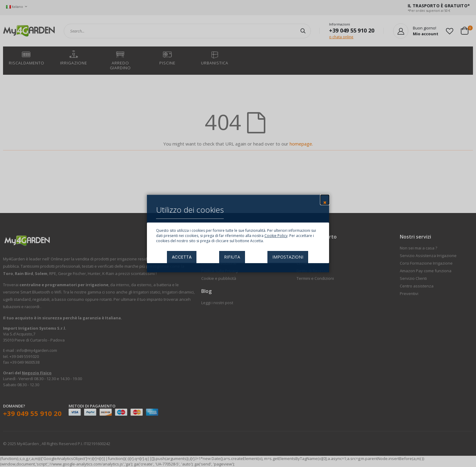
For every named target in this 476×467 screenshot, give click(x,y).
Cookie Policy (276, 236)
